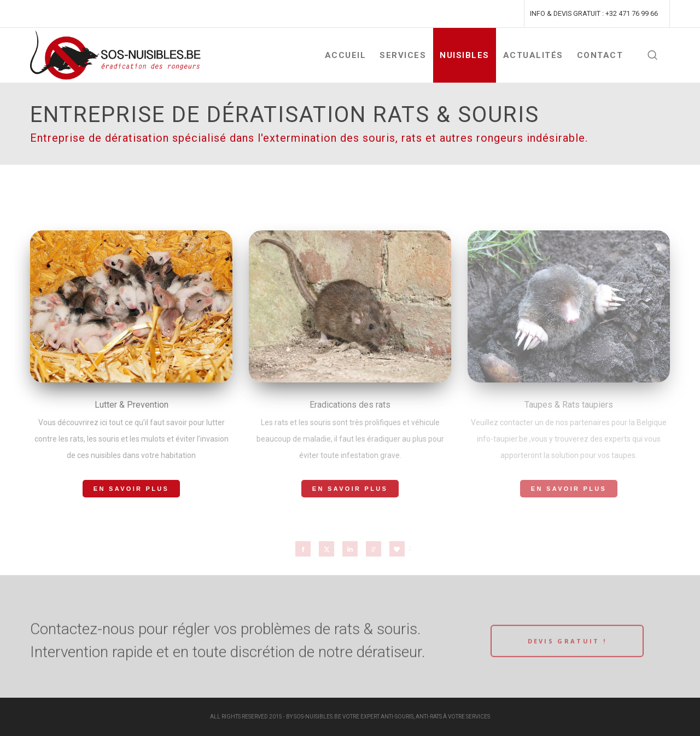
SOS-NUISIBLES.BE (317, 717)
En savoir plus (131, 489)
